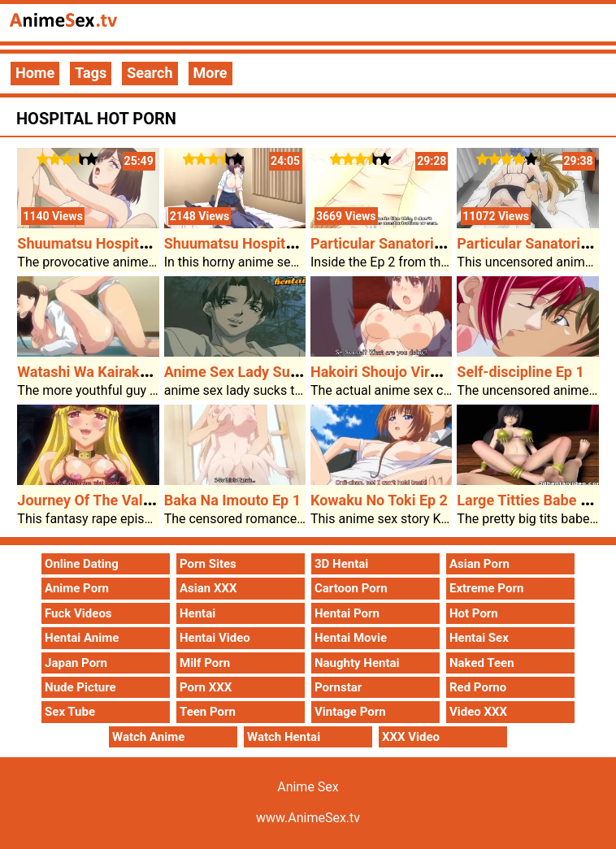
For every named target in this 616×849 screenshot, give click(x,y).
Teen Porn (208, 712)
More (210, 73)
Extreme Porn (486, 588)
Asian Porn (479, 564)
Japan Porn (76, 663)
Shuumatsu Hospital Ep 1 (247, 243)
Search (150, 73)
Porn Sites (208, 564)
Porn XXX (206, 687)
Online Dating (82, 564)
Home (35, 73)
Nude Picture (80, 687)
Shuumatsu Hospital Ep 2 (100, 243)
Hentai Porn (347, 613)
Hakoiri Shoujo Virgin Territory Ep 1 (426, 372)
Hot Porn (474, 613)
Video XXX (478, 712)
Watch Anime (148, 737)
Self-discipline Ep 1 (520, 372)
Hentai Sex (479, 638)
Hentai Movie (351, 638)
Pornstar (338, 687)
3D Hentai (341, 564)
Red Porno (478, 687)
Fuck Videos (78, 613)
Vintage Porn (350, 712)
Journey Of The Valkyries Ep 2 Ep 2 (132, 500)
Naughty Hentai (357, 663)
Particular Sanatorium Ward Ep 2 (417, 243)
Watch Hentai (284, 737)
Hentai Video (215, 638)
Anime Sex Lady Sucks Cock (257, 372)
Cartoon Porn (351, 588)
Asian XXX (208, 588)
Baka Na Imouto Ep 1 (232, 500)
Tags (91, 73)
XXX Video (411, 737)
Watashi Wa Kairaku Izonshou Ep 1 (130, 372)
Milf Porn (205, 663)
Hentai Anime (82, 638)
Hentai (197, 613)
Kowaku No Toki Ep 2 (379, 500)
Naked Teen (482, 663)
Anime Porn (77, 588)
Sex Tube (70, 712)
